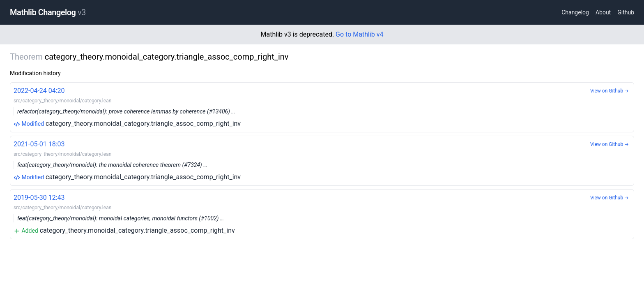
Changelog (575, 12)
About (603, 12)
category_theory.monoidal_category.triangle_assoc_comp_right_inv (322, 107)
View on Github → (609, 91)
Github (626, 12)
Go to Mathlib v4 (359, 34)
